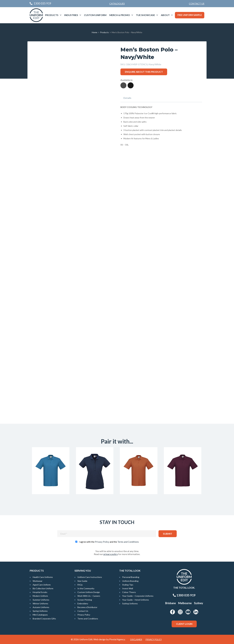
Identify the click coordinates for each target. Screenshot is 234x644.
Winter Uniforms (40, 603)
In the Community (86, 588)
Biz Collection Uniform (43, 588)
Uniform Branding (130, 581)
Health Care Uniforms (43, 577)
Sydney (199, 603)
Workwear (38, 581)
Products (52, 15)
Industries (71, 15)
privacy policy (111, 554)
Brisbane (171, 603)
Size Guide (82, 581)
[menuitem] (197, 4)
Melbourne (185, 603)
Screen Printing (85, 600)
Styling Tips (128, 585)
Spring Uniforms (40, 611)
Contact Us (197, 4)
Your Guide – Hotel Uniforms (136, 600)
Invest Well (128, 588)
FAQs (80, 585)
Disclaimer (136, 640)
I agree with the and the (109, 542)
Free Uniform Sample (190, 15)
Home (95, 32)
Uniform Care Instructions (90, 577)
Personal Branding (131, 577)
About (165, 15)
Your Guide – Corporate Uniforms (138, 596)
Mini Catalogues (40, 615)
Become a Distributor (87, 607)
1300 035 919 (184, 595)
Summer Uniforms (41, 600)
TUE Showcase (145, 15)
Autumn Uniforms (41, 607)
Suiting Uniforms (130, 603)
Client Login (184, 624)
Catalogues (117, 4)
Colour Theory (129, 592)
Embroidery (83, 603)
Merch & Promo (120, 15)
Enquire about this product (144, 72)
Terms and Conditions (128, 542)
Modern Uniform (40, 596)
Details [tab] (127, 98)
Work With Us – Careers (89, 596)
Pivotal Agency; (117, 639)
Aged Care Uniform (42, 585)
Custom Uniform (95, 15)
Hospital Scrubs (40, 592)
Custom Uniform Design (89, 592)
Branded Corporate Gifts (44, 619)
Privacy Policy (102, 542)
